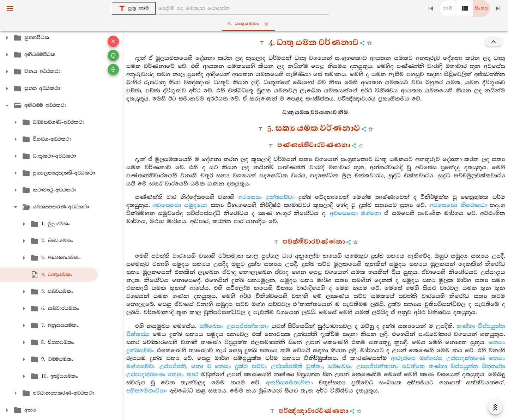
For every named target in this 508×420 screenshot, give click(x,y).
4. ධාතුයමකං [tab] (255, 24)
